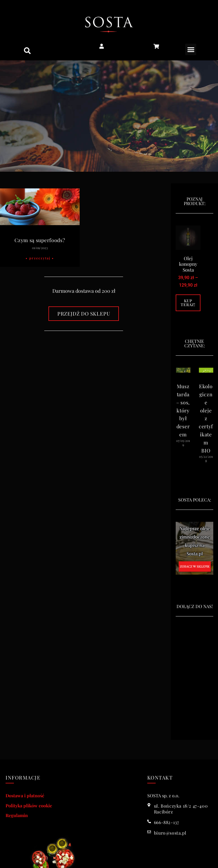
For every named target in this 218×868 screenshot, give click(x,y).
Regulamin (17, 815)
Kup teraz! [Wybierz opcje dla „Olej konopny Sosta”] (188, 303)
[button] (27, 51)
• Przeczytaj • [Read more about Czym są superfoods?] (40, 258)
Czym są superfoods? (40, 240)
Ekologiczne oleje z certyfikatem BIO (206, 418)
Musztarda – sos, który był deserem (183, 410)
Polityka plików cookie (29, 806)
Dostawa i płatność (25, 796)
